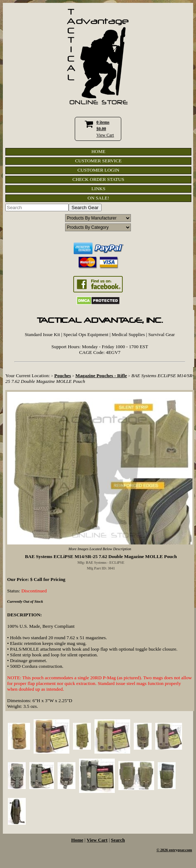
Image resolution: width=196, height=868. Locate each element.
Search (118, 840)
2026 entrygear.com (176, 850)
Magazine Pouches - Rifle (101, 376)
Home (77, 840)
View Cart (105, 135)
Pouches (63, 376)
